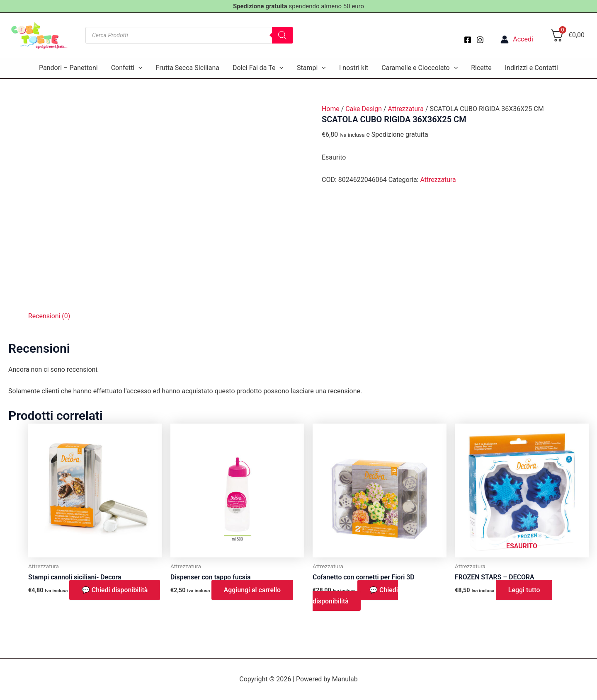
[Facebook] (468, 40)
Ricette (481, 68)
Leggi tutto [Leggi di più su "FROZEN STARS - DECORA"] (524, 590)
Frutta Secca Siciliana (188, 68)
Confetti (127, 68)
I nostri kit (354, 68)
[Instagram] (480, 40)
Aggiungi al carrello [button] (252, 590)
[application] (138, 68)
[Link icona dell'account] (517, 39)
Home (331, 109)
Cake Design (364, 109)
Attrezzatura (406, 109)
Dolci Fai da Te (258, 68)
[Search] (282, 35)
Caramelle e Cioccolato (420, 68)
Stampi (311, 68)
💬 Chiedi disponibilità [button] (115, 590)
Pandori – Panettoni (68, 68)
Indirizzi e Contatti (531, 68)
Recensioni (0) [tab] (49, 316)
